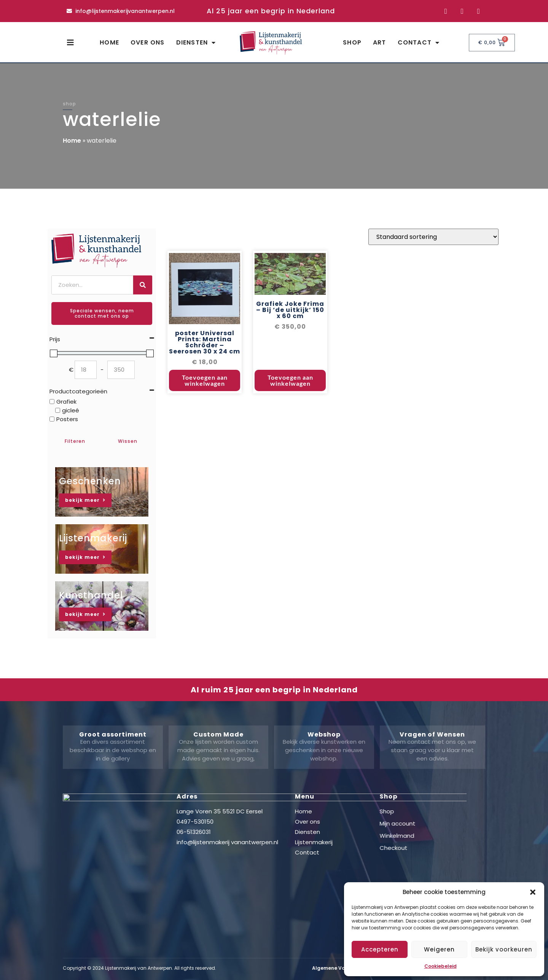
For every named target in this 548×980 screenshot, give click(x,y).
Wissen (128, 441)
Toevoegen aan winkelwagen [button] (205, 381)
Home (109, 42)
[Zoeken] (143, 285)
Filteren (75, 441)
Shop (352, 42)
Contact (419, 43)
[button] (533, 892)
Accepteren (380, 949)
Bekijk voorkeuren (504, 949)
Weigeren (439, 949)
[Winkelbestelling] (433, 238)
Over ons (148, 42)
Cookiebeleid (440, 966)
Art (380, 42)
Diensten (196, 43)
